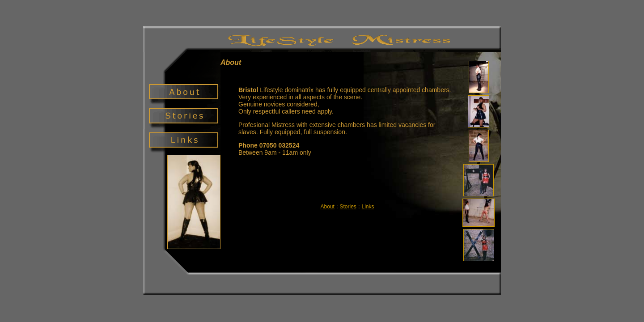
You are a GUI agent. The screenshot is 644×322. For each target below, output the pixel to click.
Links (368, 207)
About (327, 207)
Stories (348, 207)
